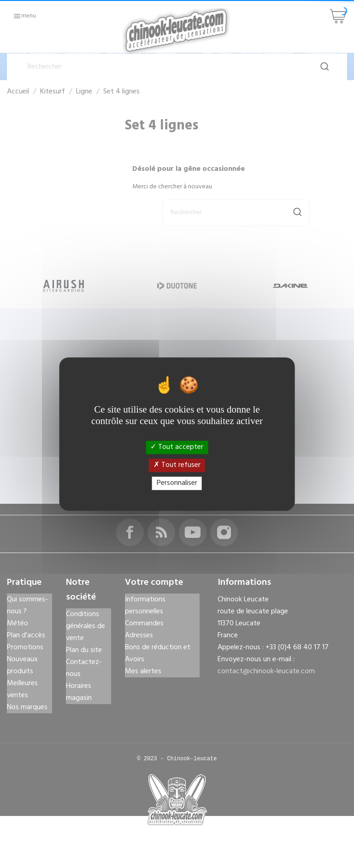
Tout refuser (177, 465)
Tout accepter (177, 447)
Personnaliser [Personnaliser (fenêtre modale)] (177, 483)
